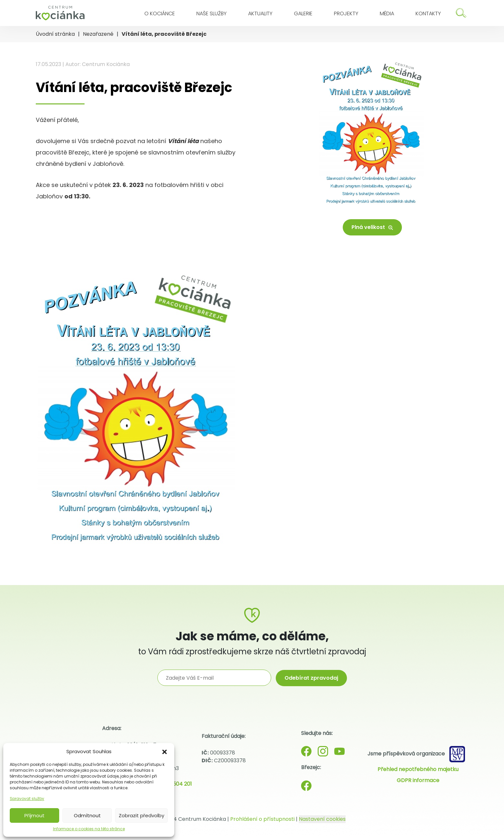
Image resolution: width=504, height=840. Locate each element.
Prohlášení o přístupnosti (262, 819)
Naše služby (212, 13)
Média (387, 13)
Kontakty (428, 13)
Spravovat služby (27, 799)
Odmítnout (87, 815)
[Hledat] (461, 13)
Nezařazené (98, 34)
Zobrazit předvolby (141, 815)
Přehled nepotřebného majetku (418, 769)
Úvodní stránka (55, 34)
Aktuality (260, 13)
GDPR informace (418, 780)
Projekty (346, 13)
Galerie (303, 13)
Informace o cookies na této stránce (89, 829)
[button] (165, 752)
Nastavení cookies (322, 819)
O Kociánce (160, 13)
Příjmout (34, 815)
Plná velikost (372, 227)
